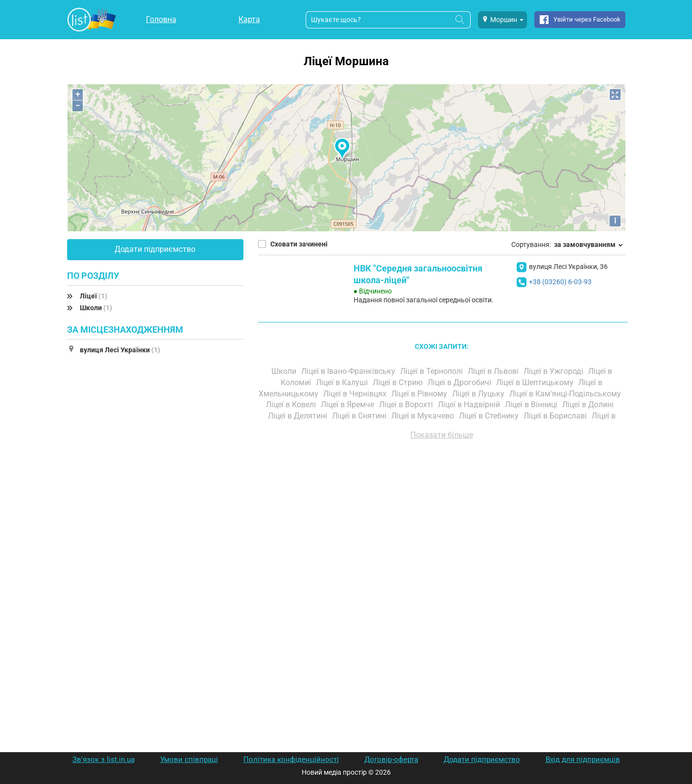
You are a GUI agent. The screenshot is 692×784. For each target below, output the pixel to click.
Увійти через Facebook (587, 19)
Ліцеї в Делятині (298, 416)
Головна (161, 19)
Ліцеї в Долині (589, 404)
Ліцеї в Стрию (399, 382)
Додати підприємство (155, 249)
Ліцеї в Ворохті (407, 404)
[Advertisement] (442, 559)
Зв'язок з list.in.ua (104, 759)
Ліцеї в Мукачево (424, 416)
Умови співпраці (189, 759)
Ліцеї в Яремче (348, 404)
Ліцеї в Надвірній (470, 404)
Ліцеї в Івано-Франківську (349, 371)
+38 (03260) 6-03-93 (560, 282)
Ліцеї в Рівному (420, 394)
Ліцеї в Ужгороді (554, 371)
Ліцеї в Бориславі (556, 416)
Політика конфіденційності (291, 759)
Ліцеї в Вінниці (532, 404)
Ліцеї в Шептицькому (536, 382)
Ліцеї (94, 296)
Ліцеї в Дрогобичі (460, 382)
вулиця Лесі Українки (120, 350)
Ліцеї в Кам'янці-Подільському (566, 394)
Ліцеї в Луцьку (479, 394)
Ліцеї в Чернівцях (356, 394)
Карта (249, 19)
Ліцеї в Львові (494, 371)
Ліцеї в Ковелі (292, 404)
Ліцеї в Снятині (360, 416)
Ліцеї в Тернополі (432, 371)
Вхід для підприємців (583, 759)
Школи (96, 308)
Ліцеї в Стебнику (490, 416)
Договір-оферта (391, 759)
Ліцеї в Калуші (343, 382)
